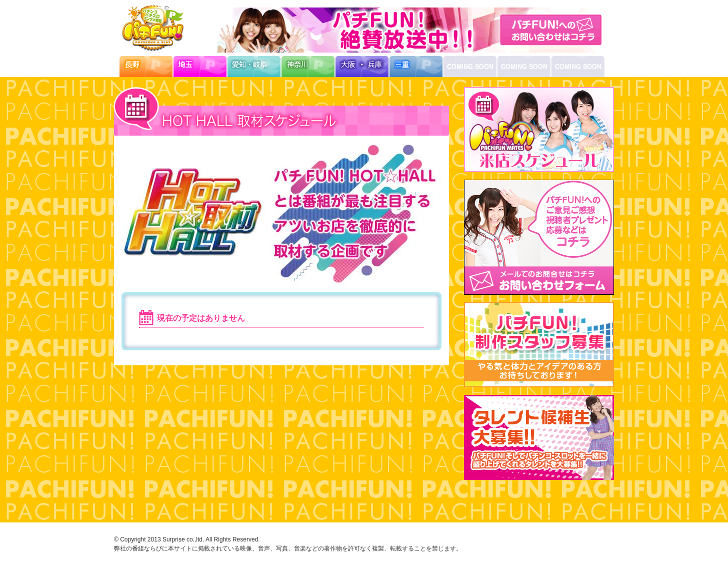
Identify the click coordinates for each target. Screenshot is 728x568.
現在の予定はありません (201, 318)
